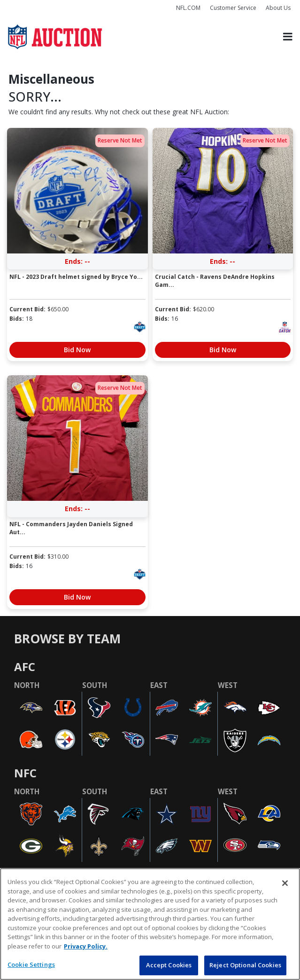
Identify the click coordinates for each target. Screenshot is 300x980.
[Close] (285, 883)
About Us (278, 8)
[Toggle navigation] (288, 37)
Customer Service (233, 8)
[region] (150, 924)
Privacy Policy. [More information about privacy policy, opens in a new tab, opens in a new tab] (86, 946)
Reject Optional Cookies (245, 965)
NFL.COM (188, 8)
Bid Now (77, 350)
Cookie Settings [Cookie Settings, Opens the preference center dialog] (31, 964)
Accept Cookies (169, 965)
